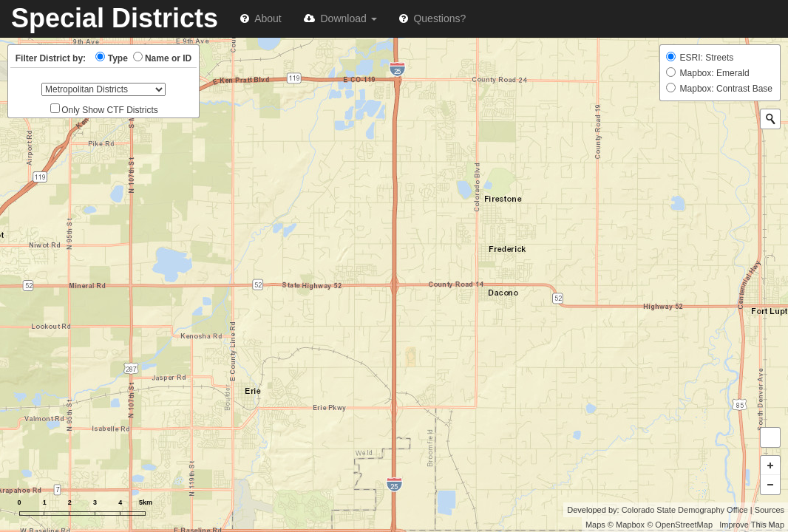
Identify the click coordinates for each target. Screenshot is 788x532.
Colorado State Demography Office (685, 510)
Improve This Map (752, 525)
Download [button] (340, 18)
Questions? (433, 18)
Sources (770, 510)
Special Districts (115, 18)
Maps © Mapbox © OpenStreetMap (649, 525)
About (261, 18)
